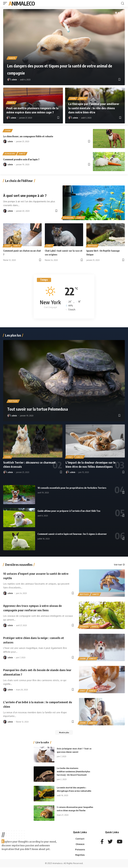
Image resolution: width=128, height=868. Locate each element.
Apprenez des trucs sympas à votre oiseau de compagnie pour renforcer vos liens (36, 608)
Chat (8, 245)
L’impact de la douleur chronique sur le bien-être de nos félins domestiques (92, 464)
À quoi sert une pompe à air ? (26, 195)
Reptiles (93, 245)
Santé (12, 58)
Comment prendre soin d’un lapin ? (27, 159)
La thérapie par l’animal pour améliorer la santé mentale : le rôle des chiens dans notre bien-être (94, 108)
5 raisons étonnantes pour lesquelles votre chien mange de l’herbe (73, 811)
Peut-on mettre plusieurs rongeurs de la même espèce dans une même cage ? (32, 110)
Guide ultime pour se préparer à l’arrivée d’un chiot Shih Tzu (79, 510)
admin (14, 80)
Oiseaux (84, 626)
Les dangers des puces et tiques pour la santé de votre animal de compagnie (61, 69)
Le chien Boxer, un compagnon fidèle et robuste (36, 136)
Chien (73, 98)
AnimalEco (22, 3)
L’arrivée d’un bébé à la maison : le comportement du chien (28, 704)
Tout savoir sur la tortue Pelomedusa (52, 408)
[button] (116, 13)
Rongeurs (10, 154)
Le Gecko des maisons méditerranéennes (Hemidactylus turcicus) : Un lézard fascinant (74, 772)
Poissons (69, 217)
